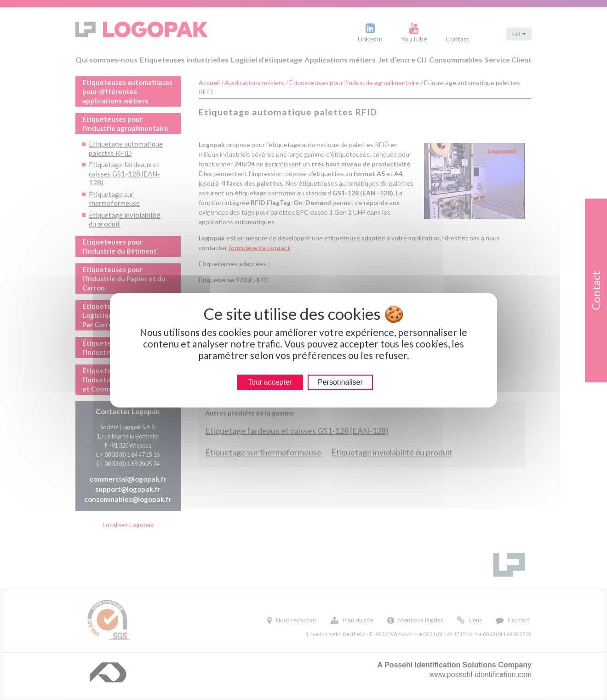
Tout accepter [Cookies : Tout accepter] (270, 382)
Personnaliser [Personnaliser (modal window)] (340, 382)
